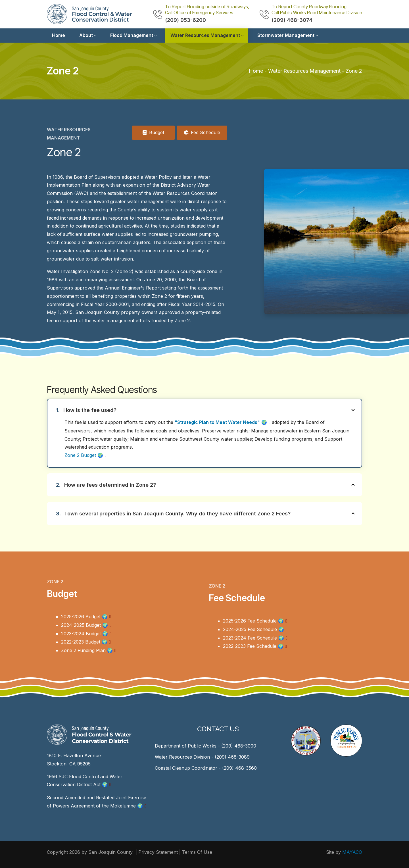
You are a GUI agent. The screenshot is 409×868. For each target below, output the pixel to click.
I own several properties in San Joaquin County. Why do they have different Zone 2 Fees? (210, 514)
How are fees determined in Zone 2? (210, 485)
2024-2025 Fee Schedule (253, 629)
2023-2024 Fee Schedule (253, 638)
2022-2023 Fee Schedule (253, 646)
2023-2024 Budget (84, 634)
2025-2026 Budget (84, 617)
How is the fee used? (210, 410)
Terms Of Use (197, 852)
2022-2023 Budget (84, 642)
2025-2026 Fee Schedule (253, 621)
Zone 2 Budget (84, 455)
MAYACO (352, 852)
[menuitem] (59, 36)
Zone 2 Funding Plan (87, 650)
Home (256, 71)
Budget (153, 132)
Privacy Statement (158, 852)
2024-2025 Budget (84, 625)
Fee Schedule (202, 132)
